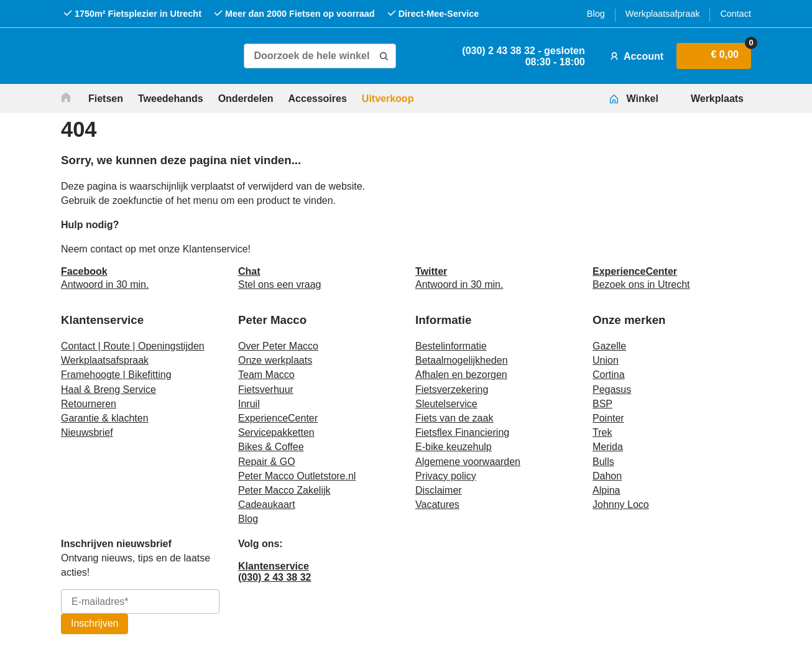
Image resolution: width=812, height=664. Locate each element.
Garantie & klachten (105, 418)
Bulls (603, 462)
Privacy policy (446, 476)
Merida (608, 447)
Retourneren (89, 404)
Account (635, 56)
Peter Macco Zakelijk (284, 490)
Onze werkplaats (275, 360)
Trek (602, 432)
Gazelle (609, 346)
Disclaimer (439, 490)
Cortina (609, 375)
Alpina (606, 490)
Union (606, 360)
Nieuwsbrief (87, 432)
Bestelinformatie (451, 346)
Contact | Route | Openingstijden (133, 346)
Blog (596, 14)
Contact (736, 14)
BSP (602, 404)
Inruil (249, 404)
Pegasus (612, 390)
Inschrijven (95, 623)
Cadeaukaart (267, 505)
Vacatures (437, 505)
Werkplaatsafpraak (663, 14)
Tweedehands (171, 99)
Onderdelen (246, 99)
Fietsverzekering (452, 390)
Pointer (608, 418)
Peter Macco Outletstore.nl (297, 476)
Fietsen (106, 99)
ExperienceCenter (278, 418)
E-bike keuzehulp (454, 447)
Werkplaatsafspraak (105, 360)
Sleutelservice (446, 404)
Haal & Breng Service (108, 390)
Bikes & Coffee (271, 447)
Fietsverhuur (266, 390)
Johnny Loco (621, 505)
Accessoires (318, 99)
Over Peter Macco (278, 346)
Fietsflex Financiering (462, 432)
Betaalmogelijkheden (462, 360)
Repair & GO (267, 462)
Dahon (607, 476)
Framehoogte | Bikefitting (116, 375)
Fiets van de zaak (454, 418)
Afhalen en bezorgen (461, 375)
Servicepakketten (276, 432)
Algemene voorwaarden (468, 462)
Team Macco (266, 375)
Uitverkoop (388, 99)
